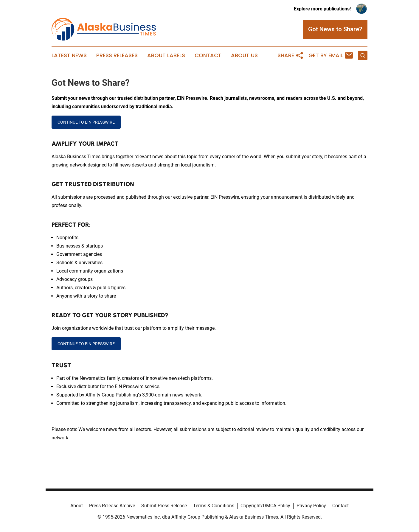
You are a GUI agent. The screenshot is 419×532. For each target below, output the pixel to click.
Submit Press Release (164, 506)
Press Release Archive (112, 506)
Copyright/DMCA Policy (265, 506)
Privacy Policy (311, 506)
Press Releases (117, 55)
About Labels (166, 55)
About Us (244, 55)
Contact (208, 55)
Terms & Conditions (214, 506)
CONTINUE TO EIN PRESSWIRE (86, 122)
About (77, 506)
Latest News (69, 55)
